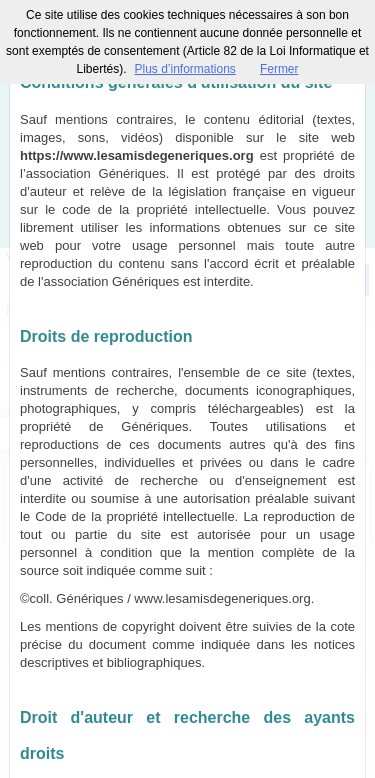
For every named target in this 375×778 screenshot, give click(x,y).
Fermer (279, 69)
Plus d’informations (184, 69)
